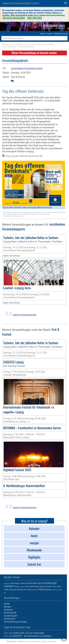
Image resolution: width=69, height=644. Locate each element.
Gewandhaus (34, 590)
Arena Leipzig (57, 587)
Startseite (6, 44)
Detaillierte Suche (61, 34)
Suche (27, 44)
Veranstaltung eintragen (15, 622)
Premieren (32, 583)
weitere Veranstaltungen (21, 315)
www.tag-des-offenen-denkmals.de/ (24, 156)
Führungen (27, 590)
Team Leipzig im (49, 641)
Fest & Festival (37, 44)
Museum (23, 587)
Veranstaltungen (17, 44)
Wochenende (13, 590)
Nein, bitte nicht (34, 18)
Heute (41, 589)
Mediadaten (12, 641)
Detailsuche (10, 619)
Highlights (9, 586)
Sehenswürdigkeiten (46, 587)
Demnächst (7, 584)
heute (42, 34)
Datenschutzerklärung (55, 15)
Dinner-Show (55, 590)
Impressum (35, 641)
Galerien (17, 587)
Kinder (6, 590)
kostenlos (8, 610)
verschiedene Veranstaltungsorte (27, 68)
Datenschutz (24, 641)
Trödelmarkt (23, 583)
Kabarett (48, 590)
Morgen (37, 586)
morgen (49, 34)
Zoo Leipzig (29, 586)
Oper (40, 583)
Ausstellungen (50, 583)
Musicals (20, 590)
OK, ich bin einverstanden (14, 18)
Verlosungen (15, 583)
